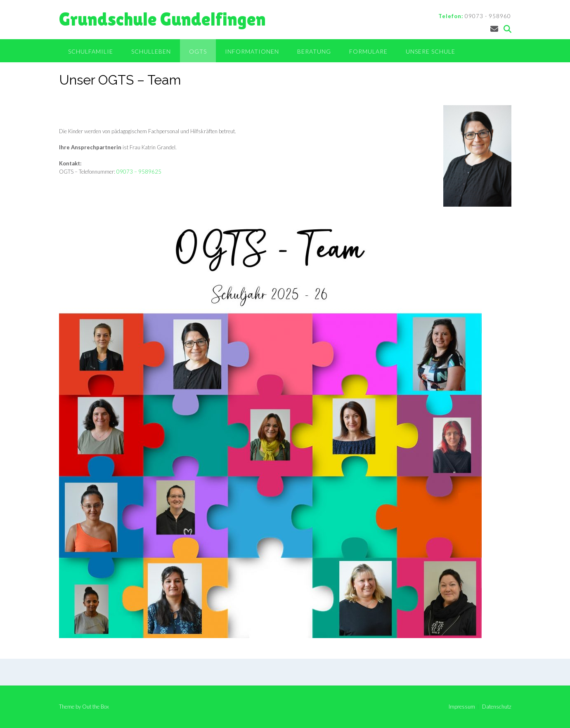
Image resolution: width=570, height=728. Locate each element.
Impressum (462, 707)
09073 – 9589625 (139, 172)
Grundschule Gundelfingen (162, 19)
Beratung (314, 51)
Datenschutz (497, 707)
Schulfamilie (91, 51)
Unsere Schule (430, 51)
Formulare (368, 51)
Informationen (252, 51)
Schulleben (151, 51)
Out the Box (96, 707)
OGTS (198, 51)
